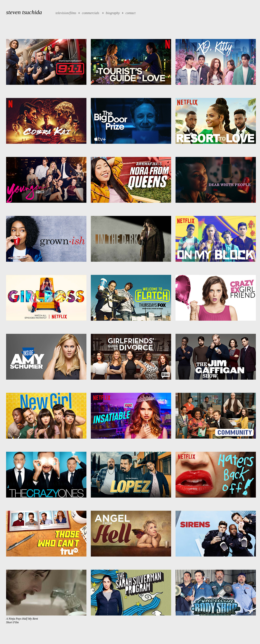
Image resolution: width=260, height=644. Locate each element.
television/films (66, 13)
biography (113, 13)
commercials (91, 13)
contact (131, 13)
